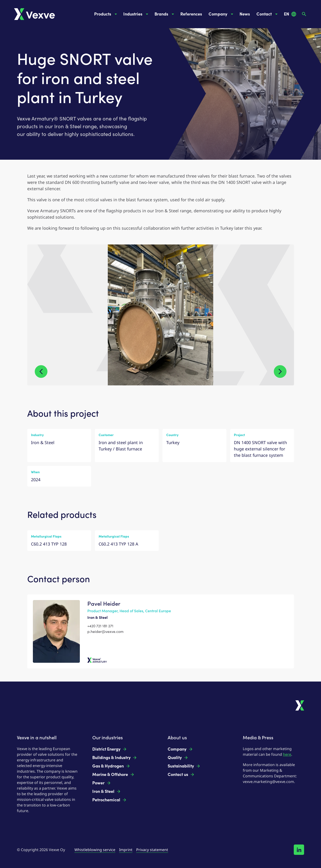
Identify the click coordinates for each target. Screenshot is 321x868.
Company (222, 14)
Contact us (181, 775)
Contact (268, 14)
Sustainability (184, 766)
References (191, 14)
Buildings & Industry (115, 758)
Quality (178, 758)
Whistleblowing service (95, 850)
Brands (165, 14)
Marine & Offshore (113, 775)
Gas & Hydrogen (111, 766)
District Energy (110, 749)
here (287, 754)
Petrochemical (110, 800)
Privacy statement (152, 850)
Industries (137, 14)
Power (102, 783)
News (245, 14)
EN (290, 14)
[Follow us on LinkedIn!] (299, 850)
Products (106, 14)
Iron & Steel (107, 791)
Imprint (126, 850)
